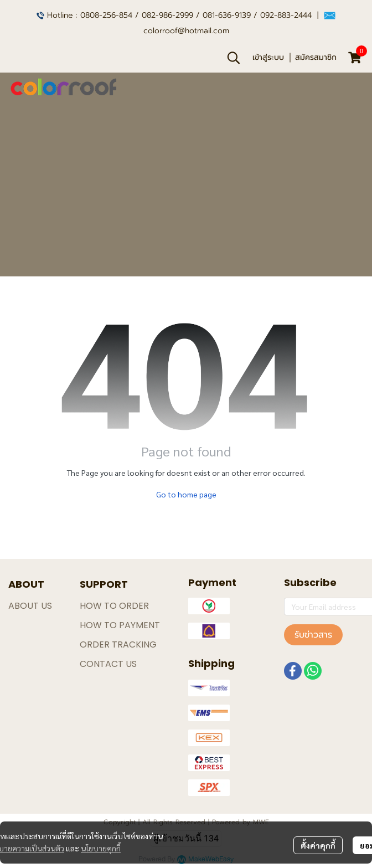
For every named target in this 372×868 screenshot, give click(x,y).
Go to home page (186, 494)
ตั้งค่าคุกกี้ (318, 845)
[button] (234, 58)
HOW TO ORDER (114, 606)
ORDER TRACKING (118, 644)
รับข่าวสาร (313, 635)
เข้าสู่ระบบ (268, 57)
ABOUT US (30, 606)
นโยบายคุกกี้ (101, 848)
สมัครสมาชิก (316, 57)
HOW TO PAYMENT (120, 625)
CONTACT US (108, 664)
